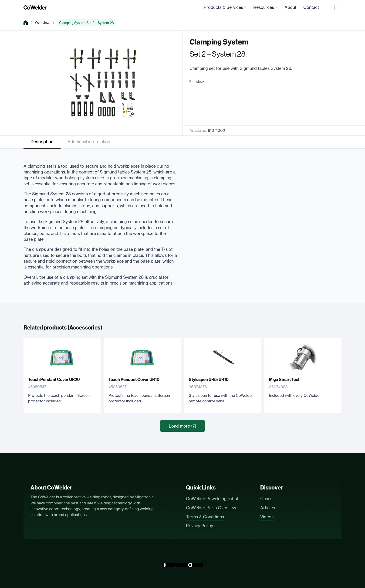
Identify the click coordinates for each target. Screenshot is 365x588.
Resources (264, 7)
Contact (311, 7)
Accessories (85, 328)
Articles (268, 508)
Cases (266, 499)
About (290, 7)
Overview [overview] (42, 23)
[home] (26, 23)
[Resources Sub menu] (277, 8)
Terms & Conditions (205, 517)
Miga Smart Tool (284, 380)
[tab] (42, 142)
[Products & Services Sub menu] (246, 8)
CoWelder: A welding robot (212, 499)
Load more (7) (182, 426)
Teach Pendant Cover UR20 (54, 380)
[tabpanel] (100, 223)
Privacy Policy (199, 526)
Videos (267, 517)
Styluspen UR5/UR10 (209, 380)
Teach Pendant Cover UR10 (134, 380)
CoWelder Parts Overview (211, 508)
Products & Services (223, 7)
